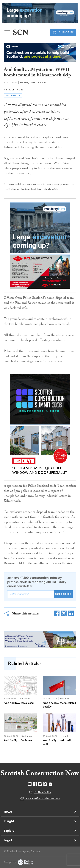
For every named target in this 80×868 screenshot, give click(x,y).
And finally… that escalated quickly (59, 705)
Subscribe (63, 594)
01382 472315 (42, 793)
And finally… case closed (19, 703)
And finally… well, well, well (57, 743)
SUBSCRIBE (63, 32)
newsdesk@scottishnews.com (42, 799)
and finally (13, 96)
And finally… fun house (18, 741)
